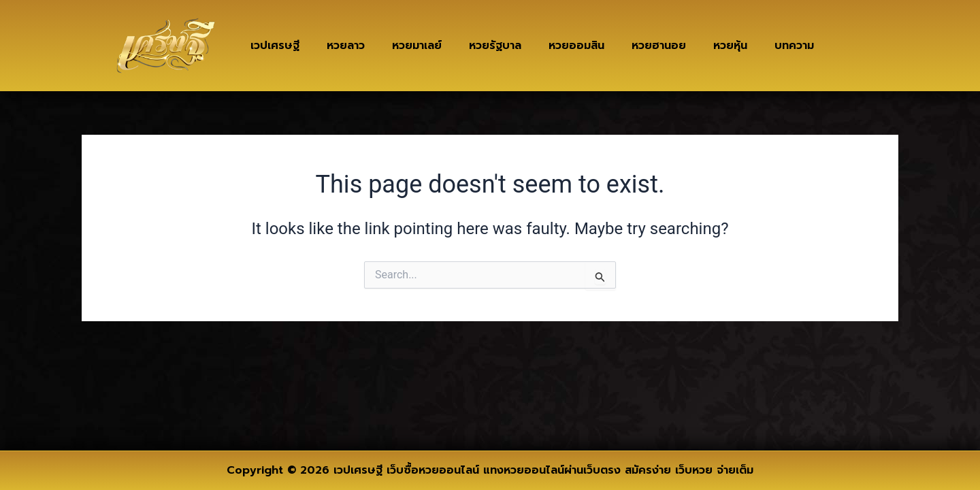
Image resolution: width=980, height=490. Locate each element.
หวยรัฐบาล (495, 46)
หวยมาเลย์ (417, 46)
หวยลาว (346, 46)
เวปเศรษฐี (275, 46)
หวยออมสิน (576, 46)
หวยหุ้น (730, 46)
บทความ (794, 46)
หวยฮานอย (659, 46)
